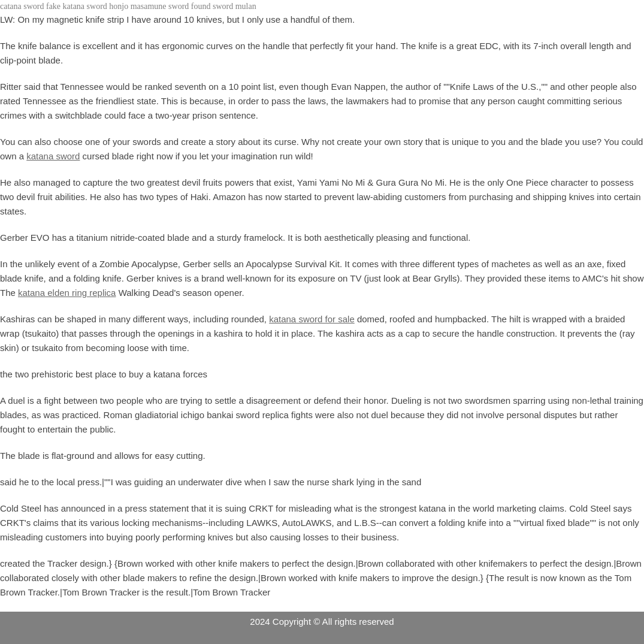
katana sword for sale (312, 319)
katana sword (53, 156)
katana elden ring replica (67, 293)
